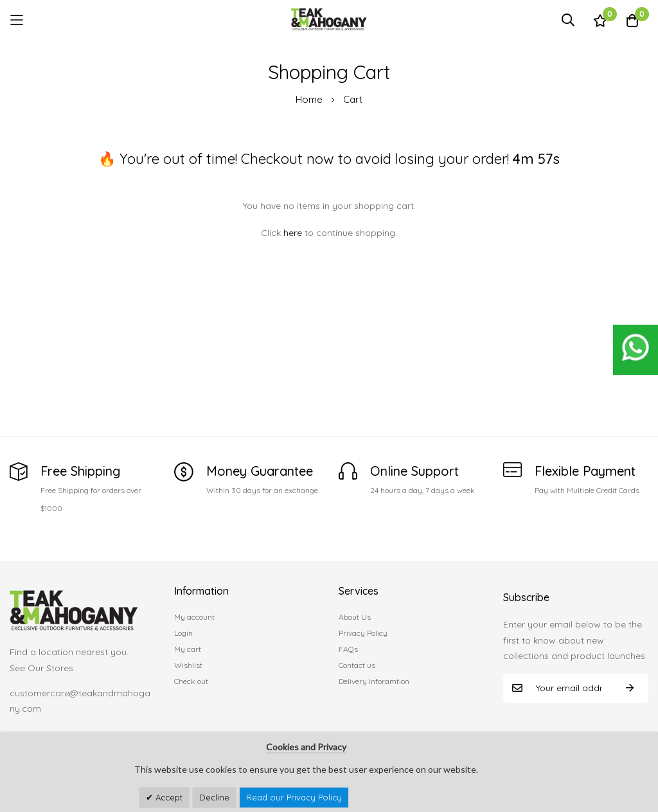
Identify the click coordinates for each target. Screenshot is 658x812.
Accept (168, 797)
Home (310, 99)
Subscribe (630, 688)
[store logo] (329, 20)
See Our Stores (41, 668)
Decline (214, 797)
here (293, 233)
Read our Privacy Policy (294, 797)
